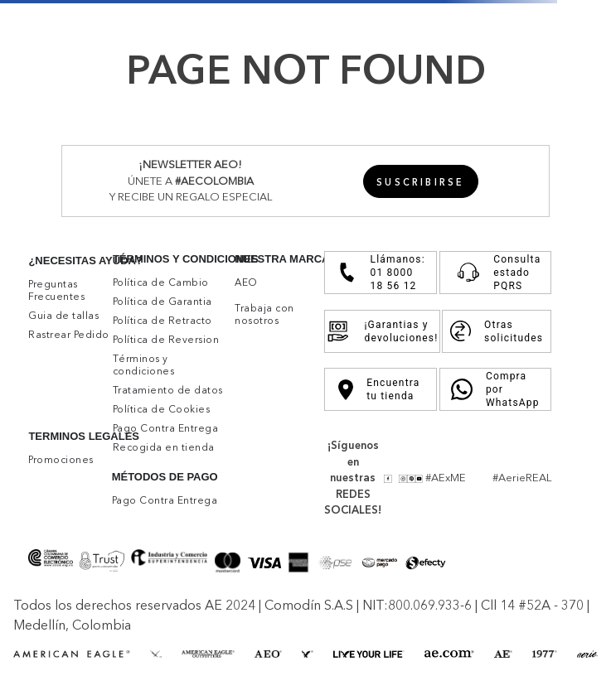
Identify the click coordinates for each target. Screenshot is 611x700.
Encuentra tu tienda (379, 389)
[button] (421, 181)
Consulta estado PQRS (495, 273)
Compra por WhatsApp (495, 389)
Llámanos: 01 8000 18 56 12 (380, 273)
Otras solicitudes (497, 331)
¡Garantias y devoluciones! (382, 331)
